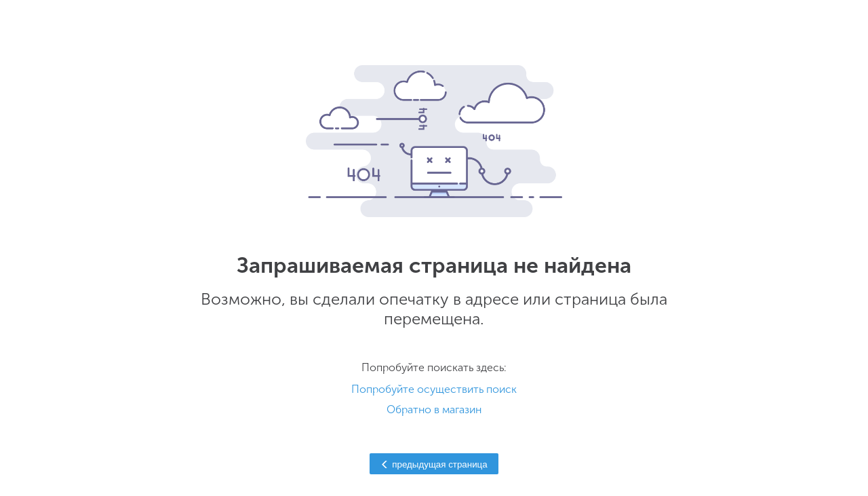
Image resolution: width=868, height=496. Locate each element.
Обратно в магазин (434, 409)
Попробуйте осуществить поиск (434, 389)
